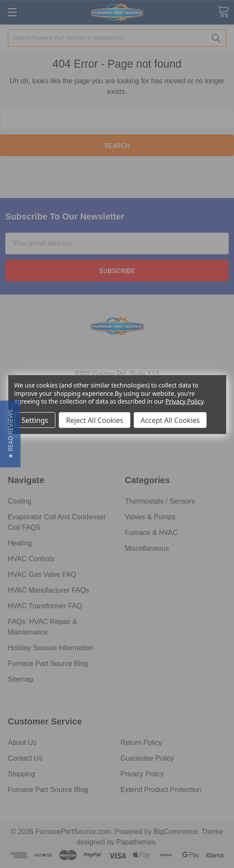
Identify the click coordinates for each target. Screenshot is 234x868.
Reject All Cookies (94, 420)
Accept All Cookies (170, 420)
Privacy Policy (185, 401)
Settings (35, 420)
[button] (10, 434)
